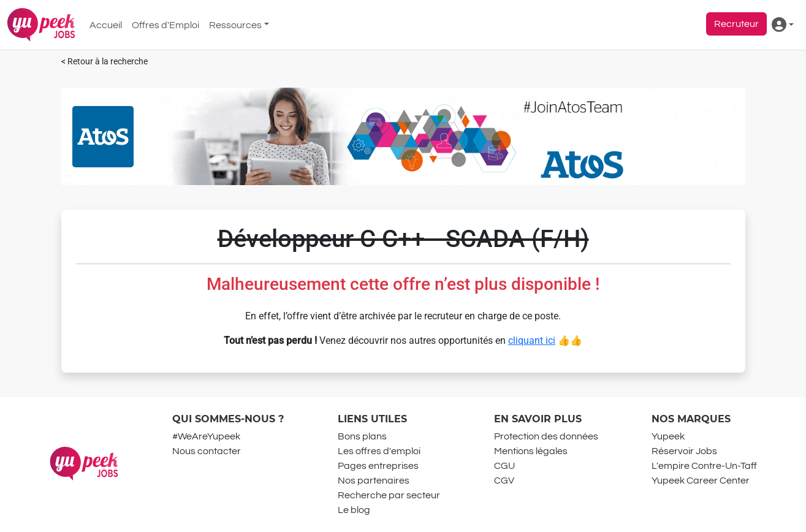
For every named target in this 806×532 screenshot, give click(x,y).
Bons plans (362, 436)
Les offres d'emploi (379, 451)
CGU (504, 466)
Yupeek (668, 436)
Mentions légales (531, 451)
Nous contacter (207, 451)
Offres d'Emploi (165, 25)
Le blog (354, 510)
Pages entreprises (378, 466)
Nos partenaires (374, 481)
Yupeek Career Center (701, 481)
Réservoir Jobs (684, 451)
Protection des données (546, 436)
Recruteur (736, 24)
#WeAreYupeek (206, 436)
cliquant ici (532, 340)
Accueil (106, 25)
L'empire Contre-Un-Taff (704, 466)
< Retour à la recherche (105, 62)
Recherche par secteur (389, 495)
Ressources (235, 25)
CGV (504, 481)
